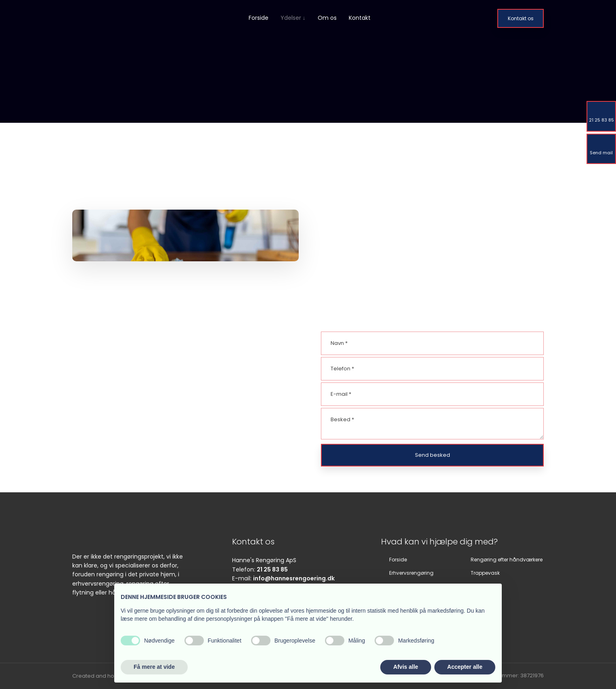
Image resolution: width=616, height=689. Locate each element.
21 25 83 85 (272, 569)
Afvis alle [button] (405, 667)
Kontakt (360, 18)
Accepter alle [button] (465, 667)
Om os (327, 18)
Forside (259, 18)
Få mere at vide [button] (154, 667)
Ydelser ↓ (293, 18)
